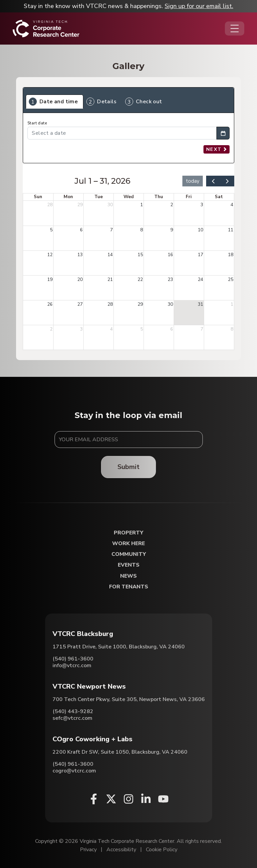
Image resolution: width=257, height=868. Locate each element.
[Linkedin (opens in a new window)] (146, 799)
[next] (227, 181)
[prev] (213, 181)
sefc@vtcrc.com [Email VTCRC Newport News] (72, 718)
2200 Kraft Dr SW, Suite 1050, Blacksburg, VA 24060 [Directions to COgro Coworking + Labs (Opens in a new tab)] (120, 752)
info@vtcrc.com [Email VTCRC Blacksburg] (72, 666)
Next (217, 149)
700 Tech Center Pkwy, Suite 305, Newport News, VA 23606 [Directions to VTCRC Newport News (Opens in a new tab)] (129, 699)
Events (129, 565)
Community (129, 554)
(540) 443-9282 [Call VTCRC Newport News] (73, 711)
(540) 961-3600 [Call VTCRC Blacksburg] (73, 659)
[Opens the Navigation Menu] (235, 28)
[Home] (46, 28)
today (193, 181)
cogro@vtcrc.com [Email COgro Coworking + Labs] (74, 771)
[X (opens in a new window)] (111, 799)
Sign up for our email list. (199, 6)
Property (128, 533)
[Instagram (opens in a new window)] (128, 799)
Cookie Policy (162, 850)
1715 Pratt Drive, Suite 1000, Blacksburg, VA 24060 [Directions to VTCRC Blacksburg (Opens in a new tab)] (119, 647)
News (128, 576)
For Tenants (129, 587)
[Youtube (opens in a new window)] (163, 799)
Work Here (128, 544)
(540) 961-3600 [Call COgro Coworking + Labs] (73, 764)
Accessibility (121, 850)
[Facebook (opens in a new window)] (94, 799)
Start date (37, 123)
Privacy (88, 850)
